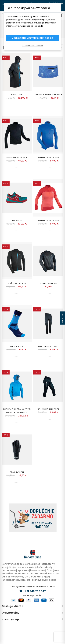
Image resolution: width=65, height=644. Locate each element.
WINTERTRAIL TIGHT (48, 346)
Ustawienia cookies (32, 45)
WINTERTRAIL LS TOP (17, 157)
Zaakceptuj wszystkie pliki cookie (33, 38)
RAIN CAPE (17, 95)
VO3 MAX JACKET (17, 283)
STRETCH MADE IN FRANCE (48, 95)
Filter (62, 319)
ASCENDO (17, 221)
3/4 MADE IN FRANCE (48, 409)
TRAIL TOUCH (17, 472)
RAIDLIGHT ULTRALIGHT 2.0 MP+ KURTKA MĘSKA (17, 411)
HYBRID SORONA (48, 283)
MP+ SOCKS (17, 346)
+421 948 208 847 (34, 591)
